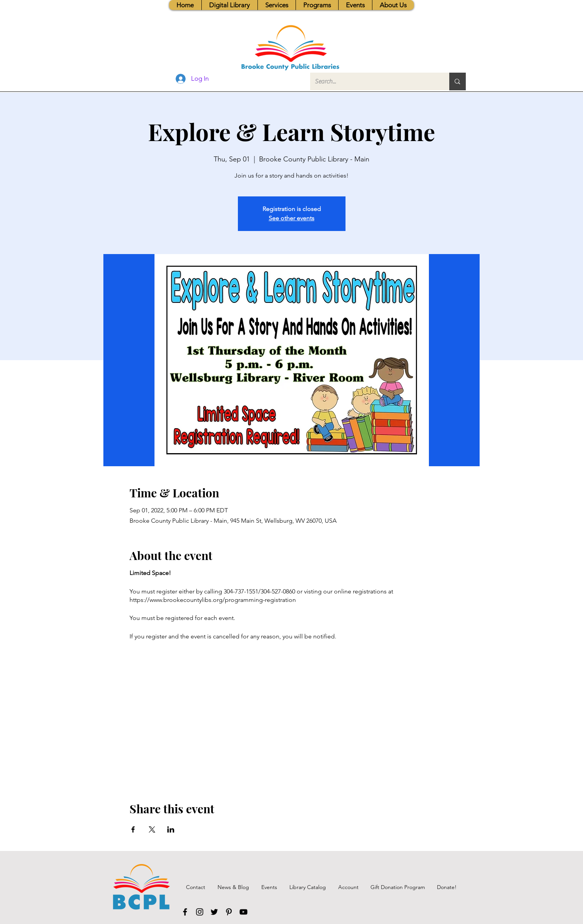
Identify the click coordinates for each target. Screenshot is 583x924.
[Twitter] (214, 912)
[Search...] (374, 81)
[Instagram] (200, 912)
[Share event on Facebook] (133, 829)
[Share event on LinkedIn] (171, 829)
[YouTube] (243, 912)
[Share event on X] (152, 829)
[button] (277, 5)
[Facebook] (185, 912)
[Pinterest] (229, 912)
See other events (291, 218)
